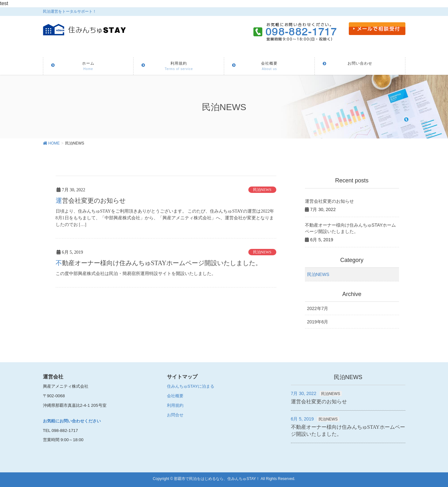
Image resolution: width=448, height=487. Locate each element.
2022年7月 (318, 308)
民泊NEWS (262, 190)
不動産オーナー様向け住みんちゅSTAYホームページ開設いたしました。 (159, 263)
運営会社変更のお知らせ (91, 201)
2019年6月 (318, 322)
